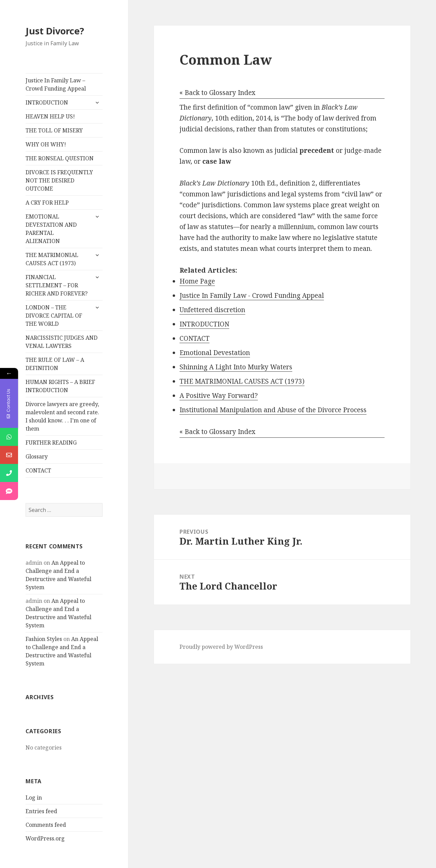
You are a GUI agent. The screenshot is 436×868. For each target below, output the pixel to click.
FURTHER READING (51, 443)
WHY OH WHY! (46, 144)
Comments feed (46, 825)
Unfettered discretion (212, 310)
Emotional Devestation (215, 353)
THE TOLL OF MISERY (54, 130)
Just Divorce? (55, 31)
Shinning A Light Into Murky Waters (236, 367)
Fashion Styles (44, 639)
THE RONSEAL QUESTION (60, 158)
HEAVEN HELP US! (50, 116)
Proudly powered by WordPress (221, 647)
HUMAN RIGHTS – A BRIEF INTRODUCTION (60, 386)
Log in (34, 798)
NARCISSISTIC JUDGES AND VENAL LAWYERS (61, 342)
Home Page (197, 281)
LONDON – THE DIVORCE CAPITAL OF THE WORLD (54, 316)
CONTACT (38, 470)
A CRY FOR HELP (47, 203)
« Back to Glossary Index (217, 93)
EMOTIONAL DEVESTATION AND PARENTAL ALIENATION (51, 229)
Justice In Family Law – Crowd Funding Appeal (56, 84)
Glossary (37, 456)
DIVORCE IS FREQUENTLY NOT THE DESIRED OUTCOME (59, 180)
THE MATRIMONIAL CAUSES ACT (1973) (52, 259)
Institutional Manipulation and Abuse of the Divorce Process (273, 410)
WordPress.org (45, 838)
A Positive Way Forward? (219, 396)
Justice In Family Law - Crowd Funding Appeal (252, 295)
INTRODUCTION (47, 102)
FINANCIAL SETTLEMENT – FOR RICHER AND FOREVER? (57, 285)
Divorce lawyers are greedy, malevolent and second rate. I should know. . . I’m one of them (62, 416)
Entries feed (41, 811)
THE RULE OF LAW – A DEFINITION (55, 364)
